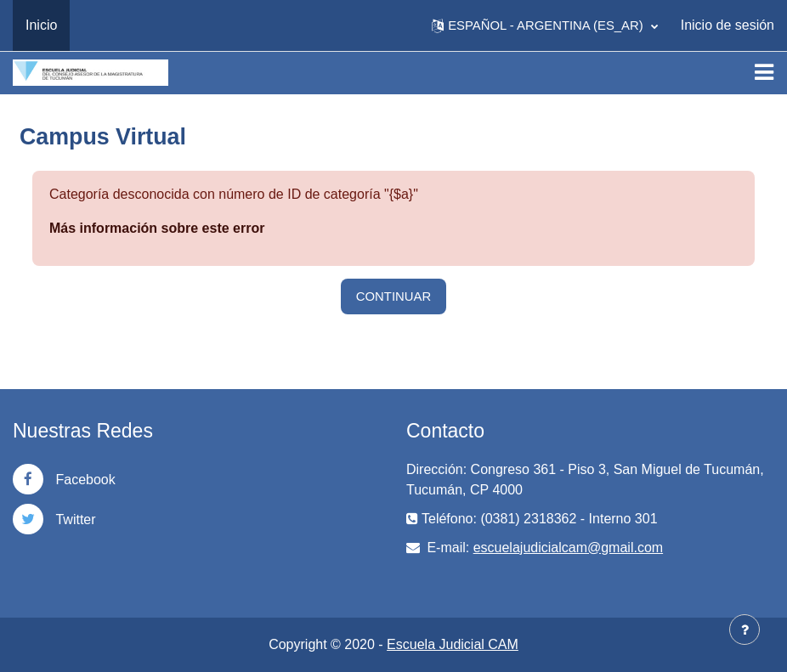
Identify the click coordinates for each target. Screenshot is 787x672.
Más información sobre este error (157, 228)
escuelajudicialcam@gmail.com (568, 548)
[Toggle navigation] (764, 72)
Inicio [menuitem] (41, 25)
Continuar (393, 296)
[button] (545, 25)
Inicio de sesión (728, 25)
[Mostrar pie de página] (745, 630)
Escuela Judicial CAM (453, 644)
